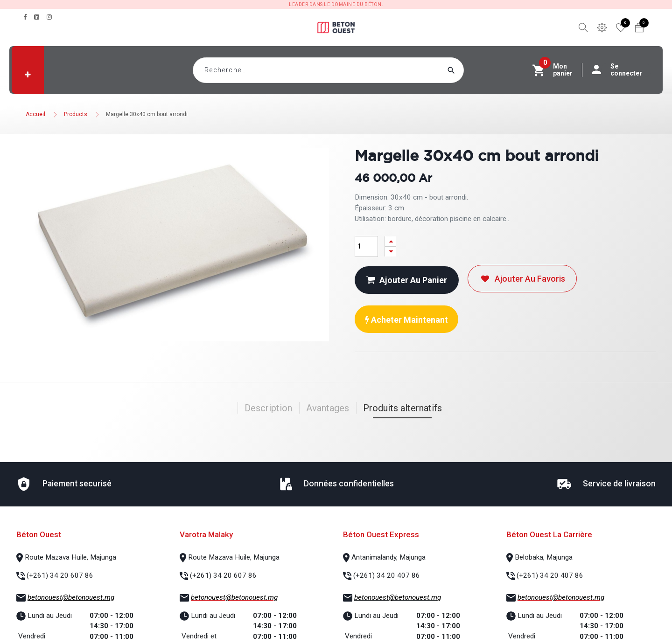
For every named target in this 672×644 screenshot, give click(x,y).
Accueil (35, 114)
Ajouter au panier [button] (407, 280)
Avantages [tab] (328, 408)
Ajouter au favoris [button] (522, 279)
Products (76, 114)
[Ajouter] (391, 241)
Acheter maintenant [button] (406, 320)
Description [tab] (268, 408)
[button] (28, 75)
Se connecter (622, 70)
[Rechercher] (469, 70)
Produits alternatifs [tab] (402, 408)
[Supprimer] (391, 252)
